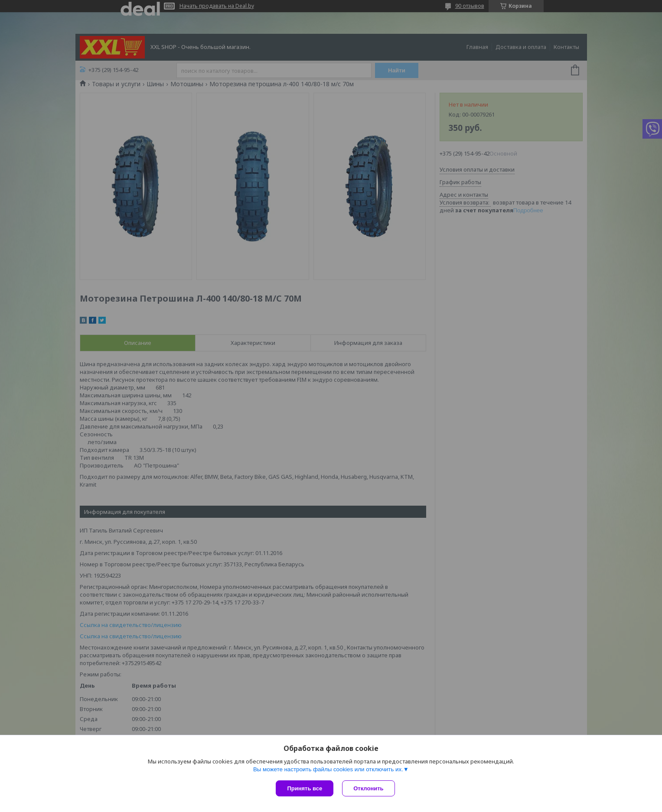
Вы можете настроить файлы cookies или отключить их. (328, 769)
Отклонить (368, 788)
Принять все (305, 788)
